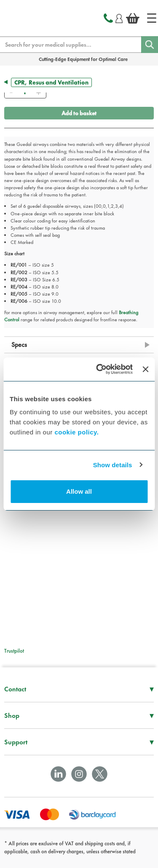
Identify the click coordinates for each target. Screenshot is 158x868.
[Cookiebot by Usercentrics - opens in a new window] (99, 369)
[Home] (152, 18)
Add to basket (79, 113)
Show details (113, 465)
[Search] (150, 45)
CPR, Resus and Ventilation (51, 82)
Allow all (79, 491)
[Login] (119, 17)
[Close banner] (145, 369)
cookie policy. (76, 432)
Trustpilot (14, 651)
